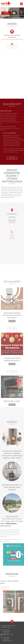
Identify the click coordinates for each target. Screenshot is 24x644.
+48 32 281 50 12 (6, 630)
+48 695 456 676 (6, 632)
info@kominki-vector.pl (8, 635)
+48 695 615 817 (6, 633)
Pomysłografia (8, 627)
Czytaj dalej (12, 158)
